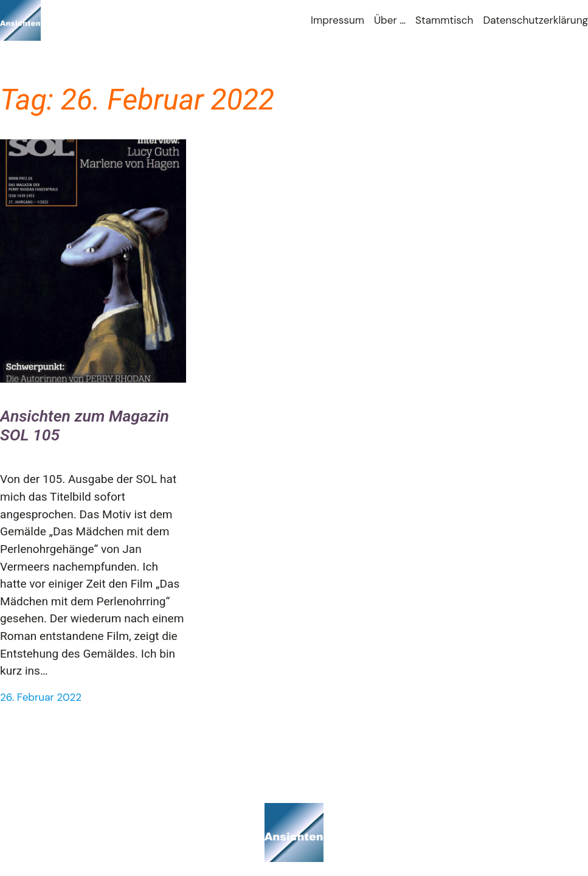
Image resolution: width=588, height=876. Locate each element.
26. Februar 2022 (41, 697)
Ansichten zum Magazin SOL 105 (85, 426)
